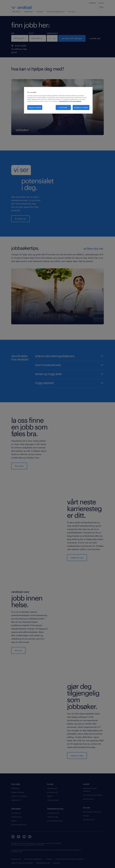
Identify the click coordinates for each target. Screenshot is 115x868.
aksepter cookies (81, 107)
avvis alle (63, 107)
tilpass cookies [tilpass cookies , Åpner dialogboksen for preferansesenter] (35, 107)
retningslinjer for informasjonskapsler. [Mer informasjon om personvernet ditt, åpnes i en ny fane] (70, 101)
